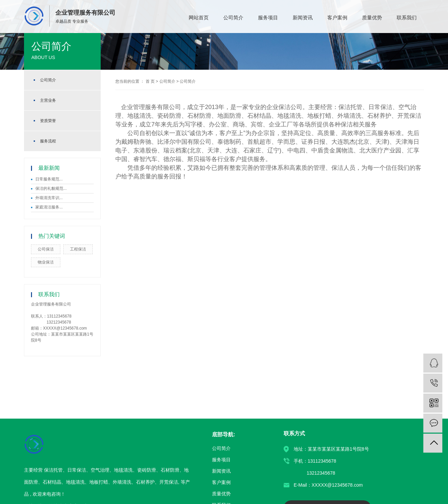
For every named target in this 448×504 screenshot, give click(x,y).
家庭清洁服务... (49, 207)
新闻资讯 (303, 18)
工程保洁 (78, 249)
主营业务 (48, 100)
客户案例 (337, 18)
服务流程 (48, 141)
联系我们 (407, 18)
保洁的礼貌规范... (51, 188)
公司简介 (233, 18)
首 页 (150, 81)
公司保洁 (46, 249)
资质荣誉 (48, 121)
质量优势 (372, 18)
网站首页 (199, 18)
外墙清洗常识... (49, 198)
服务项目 (268, 18)
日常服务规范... (49, 179)
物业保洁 (46, 262)
